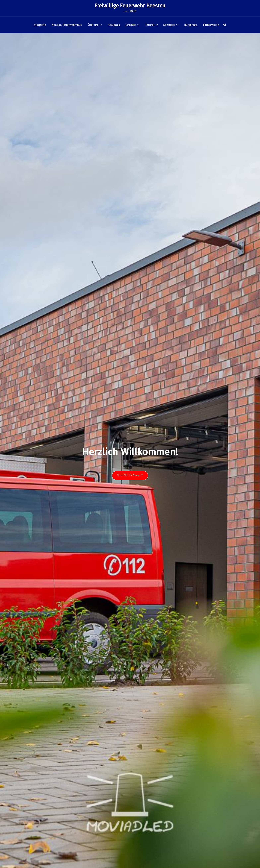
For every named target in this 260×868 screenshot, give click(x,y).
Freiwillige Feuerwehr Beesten (130, 6)
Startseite (40, 25)
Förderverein (211, 25)
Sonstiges (169, 25)
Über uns (93, 25)
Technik (150, 25)
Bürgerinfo (191, 25)
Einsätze (131, 25)
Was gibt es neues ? (130, 475)
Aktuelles (114, 25)
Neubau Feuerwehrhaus (67, 25)
